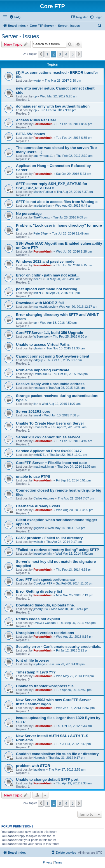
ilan (36, 404)
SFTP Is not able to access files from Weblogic (57, 202)
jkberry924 (40, 609)
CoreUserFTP (43, 583)
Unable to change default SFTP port (47, 779)
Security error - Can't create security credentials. (59, 647)
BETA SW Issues (31, 134)
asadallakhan (42, 206)
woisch (38, 542)
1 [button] (47, 54)
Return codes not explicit (38, 619)
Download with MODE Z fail (40, 303)
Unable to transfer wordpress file (45, 686)
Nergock (39, 758)
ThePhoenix (42, 217)
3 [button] (60, 54)
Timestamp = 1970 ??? (36, 672)
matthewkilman (44, 467)
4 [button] (66, 54)
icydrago (39, 664)
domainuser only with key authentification (53, 106)
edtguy (38, 360)
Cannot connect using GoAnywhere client (53, 356)
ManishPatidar (43, 192)
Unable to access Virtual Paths (43, 344)
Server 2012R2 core (33, 411)
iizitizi (37, 293)
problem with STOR (33, 766)
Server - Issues (20, 36)
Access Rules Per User (36, 120)
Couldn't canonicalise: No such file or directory (57, 754)
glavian (38, 348)
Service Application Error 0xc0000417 (49, 451)
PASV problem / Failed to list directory (49, 538)
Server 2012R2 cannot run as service (48, 437)
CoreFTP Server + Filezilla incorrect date (51, 463)
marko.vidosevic (44, 307)
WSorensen (41, 336)
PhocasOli (40, 427)
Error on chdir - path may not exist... (48, 275)
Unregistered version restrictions (45, 633)
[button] (41, 54)
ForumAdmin (43, 124)
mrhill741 (40, 455)
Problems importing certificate (43, 370)
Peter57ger (41, 233)
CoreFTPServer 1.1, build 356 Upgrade (50, 333)
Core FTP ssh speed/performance (45, 580)
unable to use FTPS (33, 477)
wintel (37, 81)
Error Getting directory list (39, 591)
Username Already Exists (38, 506)
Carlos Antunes (44, 498)
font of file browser (33, 660)
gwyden (39, 528)
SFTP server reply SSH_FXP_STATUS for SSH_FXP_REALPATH (52, 186)
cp (35, 96)
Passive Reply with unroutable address (50, 384)
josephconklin (43, 554)
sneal (37, 415)
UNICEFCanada (44, 623)
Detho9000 (41, 374)
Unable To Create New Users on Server (50, 423)
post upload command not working (47, 289)
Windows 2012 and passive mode (45, 261)
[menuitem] (15, 17)
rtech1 (38, 279)
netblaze (39, 388)
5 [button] (72, 54)
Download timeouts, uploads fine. (45, 605)
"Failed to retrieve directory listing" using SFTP (58, 550)
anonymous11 (43, 156)
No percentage (29, 214)
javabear (39, 769)
